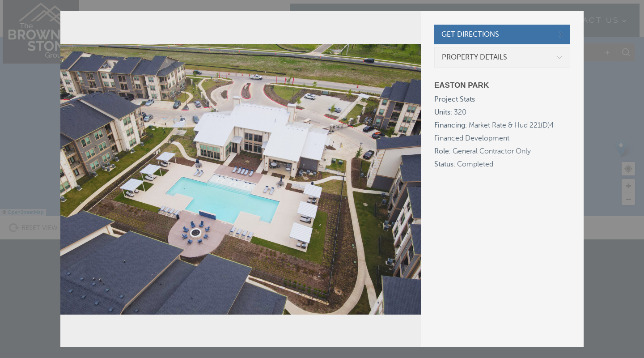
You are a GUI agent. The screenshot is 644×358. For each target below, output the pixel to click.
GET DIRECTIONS (470, 34)
